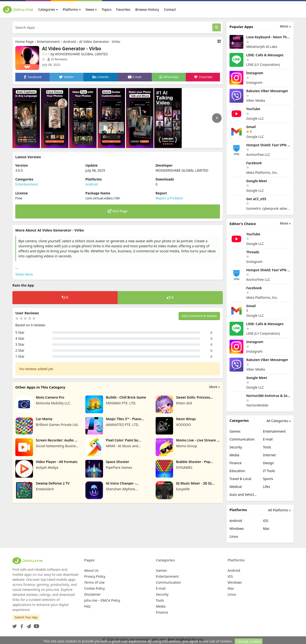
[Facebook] (21, 625)
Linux (234, 536)
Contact (170, 9)
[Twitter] (15, 625)
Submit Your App (26, 617)
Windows (237, 528)
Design (268, 463)
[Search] (217, 27)
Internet (269, 455)
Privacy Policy (95, 576)
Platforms (70, 9)
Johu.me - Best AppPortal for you (178, 640)
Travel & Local (240, 479)
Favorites (123, 9)
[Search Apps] (112, 27)
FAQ (87, 606)
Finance (236, 463)
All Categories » (279, 421)
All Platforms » (279, 510)
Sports (268, 479)
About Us (91, 570)
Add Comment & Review (199, 316)
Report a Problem (169, 198)
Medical (236, 487)
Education (237, 471)
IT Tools (269, 471)
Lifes (267, 487)
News (90, 9)
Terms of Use (94, 582)
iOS (266, 521)
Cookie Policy (94, 588)
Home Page (24, 42)
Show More (24, 274)
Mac (266, 528)
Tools (267, 447)
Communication (242, 439)
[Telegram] (28, 625)
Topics (107, 9)
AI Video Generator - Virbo (100, 42)
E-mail (268, 439)
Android (69, 42)
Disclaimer (92, 594)
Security (236, 447)
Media (234, 455)
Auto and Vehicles (243, 494)
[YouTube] (36, 625)
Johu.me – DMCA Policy (102, 600)
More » (215, 387)
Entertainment (48, 42)
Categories (47, 9)
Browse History (147, 9)
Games (235, 431)
